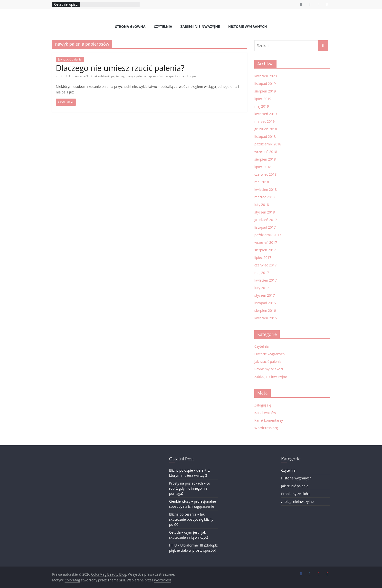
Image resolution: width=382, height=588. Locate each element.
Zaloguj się (263, 405)
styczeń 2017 (265, 295)
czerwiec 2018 (265, 174)
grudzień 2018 (266, 129)
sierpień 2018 (265, 159)
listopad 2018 (265, 137)
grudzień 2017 (266, 220)
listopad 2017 (265, 227)
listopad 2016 (265, 303)
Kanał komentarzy (269, 420)
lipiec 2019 (263, 99)
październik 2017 (268, 235)
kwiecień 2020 (266, 76)
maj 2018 (262, 182)
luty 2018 (262, 205)
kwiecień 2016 (266, 318)
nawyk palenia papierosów (144, 76)
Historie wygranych (248, 26)
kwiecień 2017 (266, 280)
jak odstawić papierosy (109, 76)
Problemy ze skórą (269, 369)
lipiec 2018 (263, 167)
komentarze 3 (77, 76)
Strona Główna (130, 26)
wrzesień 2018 (266, 152)
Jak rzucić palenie (70, 59)
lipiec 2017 (263, 258)
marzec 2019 (264, 121)
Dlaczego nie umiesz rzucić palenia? (120, 68)
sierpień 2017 (265, 250)
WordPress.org (266, 428)
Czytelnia (163, 26)
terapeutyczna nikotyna (181, 76)
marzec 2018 (264, 197)
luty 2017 (262, 288)
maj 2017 (262, 273)
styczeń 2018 (265, 212)
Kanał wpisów (265, 413)
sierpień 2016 (265, 310)
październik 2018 (268, 144)
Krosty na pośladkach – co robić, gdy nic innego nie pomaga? (190, 488)
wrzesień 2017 (266, 242)
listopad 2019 (265, 84)
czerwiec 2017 (265, 265)
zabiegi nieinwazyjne (200, 26)
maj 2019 (262, 106)
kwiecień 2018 (266, 189)
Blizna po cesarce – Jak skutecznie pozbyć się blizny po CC (191, 519)
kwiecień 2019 (266, 114)
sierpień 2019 (265, 91)
